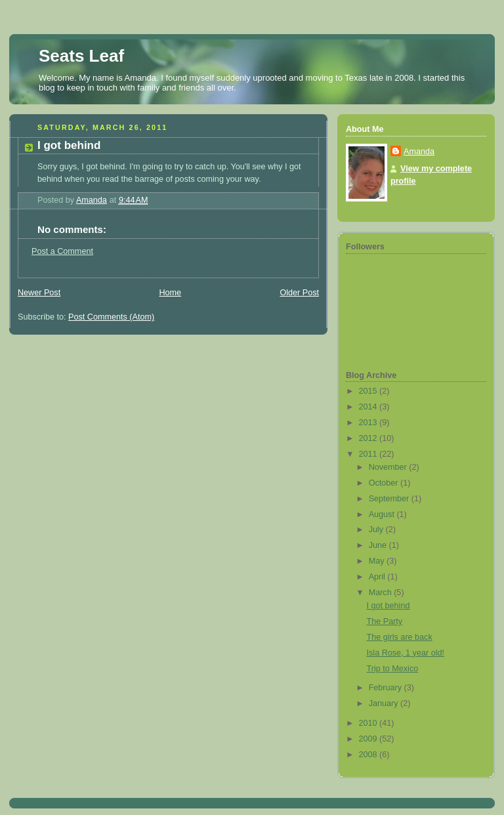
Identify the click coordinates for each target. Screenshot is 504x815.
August (383, 514)
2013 (369, 423)
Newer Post (39, 293)
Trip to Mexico (393, 669)
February (387, 688)
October (385, 483)
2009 (369, 739)
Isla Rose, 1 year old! (406, 653)
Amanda (419, 152)
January (385, 703)
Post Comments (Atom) (111, 317)
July (377, 530)
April (378, 577)
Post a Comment (62, 251)
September (390, 499)
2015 (369, 391)
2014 (369, 407)
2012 (369, 438)
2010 (369, 723)
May (378, 561)
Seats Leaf (81, 56)
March (382, 593)
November (389, 467)
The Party (385, 621)
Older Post (299, 293)
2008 (369, 755)
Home (170, 293)
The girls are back (400, 637)
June (379, 545)
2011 (369, 454)
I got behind (388, 606)
